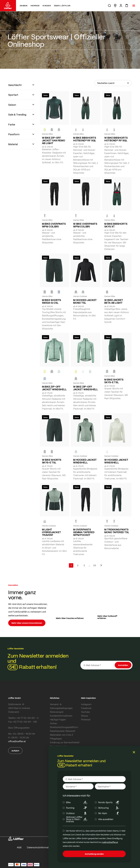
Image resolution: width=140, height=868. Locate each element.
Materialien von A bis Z (62, 735)
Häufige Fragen (58, 719)
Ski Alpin (109, 813)
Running (77, 808)
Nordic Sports (109, 802)
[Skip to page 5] (89, 565)
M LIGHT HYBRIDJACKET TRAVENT (51, 532)
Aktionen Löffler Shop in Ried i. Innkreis (77, 819)
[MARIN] (45, 379)
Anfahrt (15, 751)
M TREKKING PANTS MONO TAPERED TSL (117, 531)
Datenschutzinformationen (41, 847)
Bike (77, 802)
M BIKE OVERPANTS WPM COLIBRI (54, 225)
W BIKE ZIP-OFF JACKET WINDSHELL (86, 388)
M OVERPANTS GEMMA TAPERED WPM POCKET (84, 532)
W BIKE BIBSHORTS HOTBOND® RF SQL (116, 139)
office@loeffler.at (17, 741)
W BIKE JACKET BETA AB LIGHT (114, 301)
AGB (19, 847)
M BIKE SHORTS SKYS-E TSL (114, 381)
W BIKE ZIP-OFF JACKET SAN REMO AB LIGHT (54, 140)
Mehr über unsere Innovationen (27, 623)
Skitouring (109, 808)
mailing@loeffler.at (110, 842)
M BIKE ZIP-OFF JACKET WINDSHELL (54, 388)
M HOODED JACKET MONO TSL (85, 301)
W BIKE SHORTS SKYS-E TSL (52, 461)
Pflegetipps (56, 739)
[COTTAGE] (59, 371)
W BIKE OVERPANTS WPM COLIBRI (85, 225)
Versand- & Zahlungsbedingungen (61, 706)
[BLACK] (83, 130)
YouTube (85, 712)
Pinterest (86, 719)
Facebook (86, 708)
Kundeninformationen (61, 716)
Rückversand (57, 712)
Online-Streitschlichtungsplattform (64, 725)
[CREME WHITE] (83, 371)
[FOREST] (59, 130)
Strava (84, 716)
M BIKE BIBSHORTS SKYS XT (116, 225)
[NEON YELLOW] (45, 130)
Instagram (86, 704)
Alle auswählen (106, 819)
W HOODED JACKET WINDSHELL (116, 461)
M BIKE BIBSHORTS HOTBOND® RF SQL (85, 139)
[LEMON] (45, 371)
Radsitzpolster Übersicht (63, 731)
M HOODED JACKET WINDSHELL (85, 461)
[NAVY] (59, 292)
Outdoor (77, 813)
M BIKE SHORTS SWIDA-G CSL (52, 301)
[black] (52, 130)
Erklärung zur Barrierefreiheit (65, 742)
